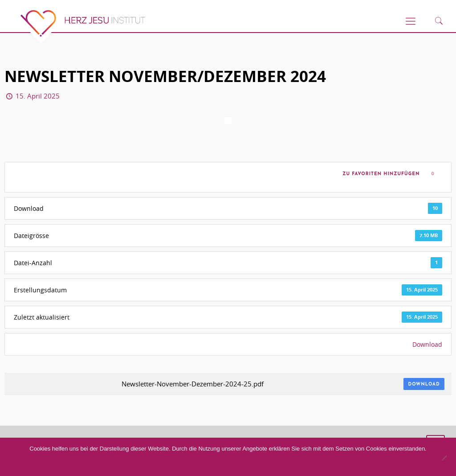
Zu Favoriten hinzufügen (379, 174)
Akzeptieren (190, 465)
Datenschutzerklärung (257, 465)
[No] (444, 458)
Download (427, 344)
